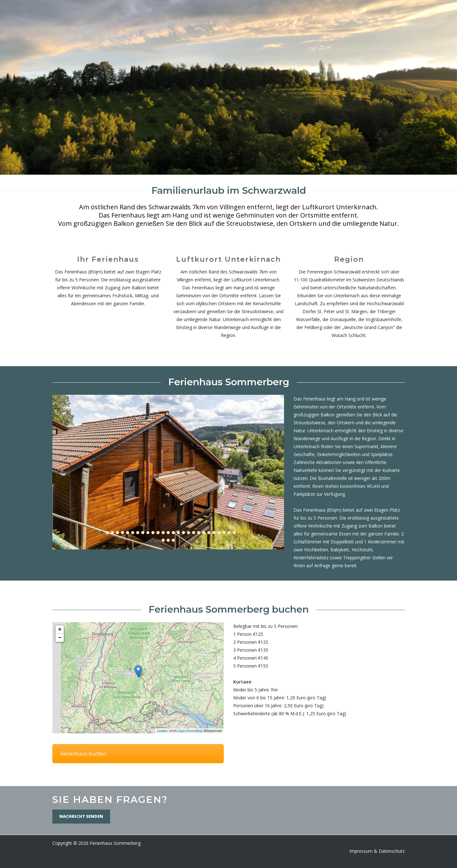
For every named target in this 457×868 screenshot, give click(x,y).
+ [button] (60, 629)
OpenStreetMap (190, 731)
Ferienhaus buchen (83, 754)
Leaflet (162, 731)
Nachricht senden (81, 816)
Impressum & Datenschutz (377, 851)
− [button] (60, 638)
